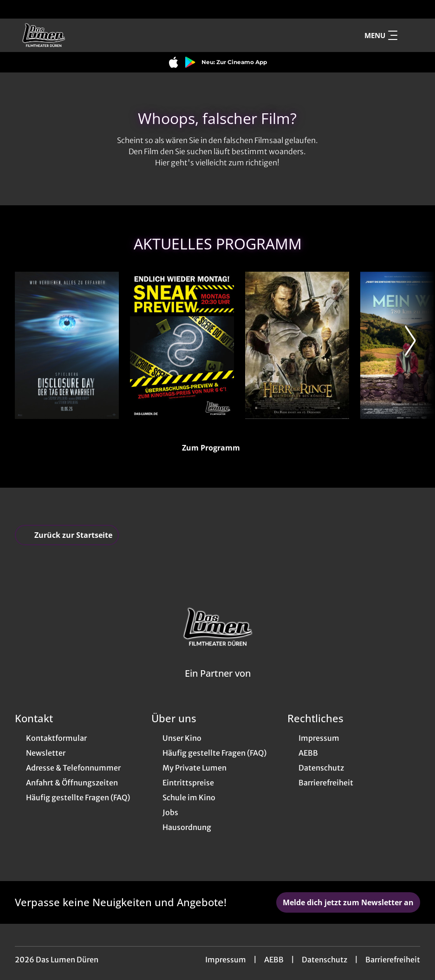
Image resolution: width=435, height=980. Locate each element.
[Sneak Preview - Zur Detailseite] (182, 345)
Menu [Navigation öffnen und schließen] (381, 35)
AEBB (274, 960)
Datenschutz (325, 960)
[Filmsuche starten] (411, 35)
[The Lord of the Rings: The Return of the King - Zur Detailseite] (297, 345)
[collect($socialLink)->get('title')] (17, 9)
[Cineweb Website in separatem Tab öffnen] (218, 685)
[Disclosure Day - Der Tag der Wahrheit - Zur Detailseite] (67, 345)
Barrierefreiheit (393, 960)
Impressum (226, 960)
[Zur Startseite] (80, 35)
